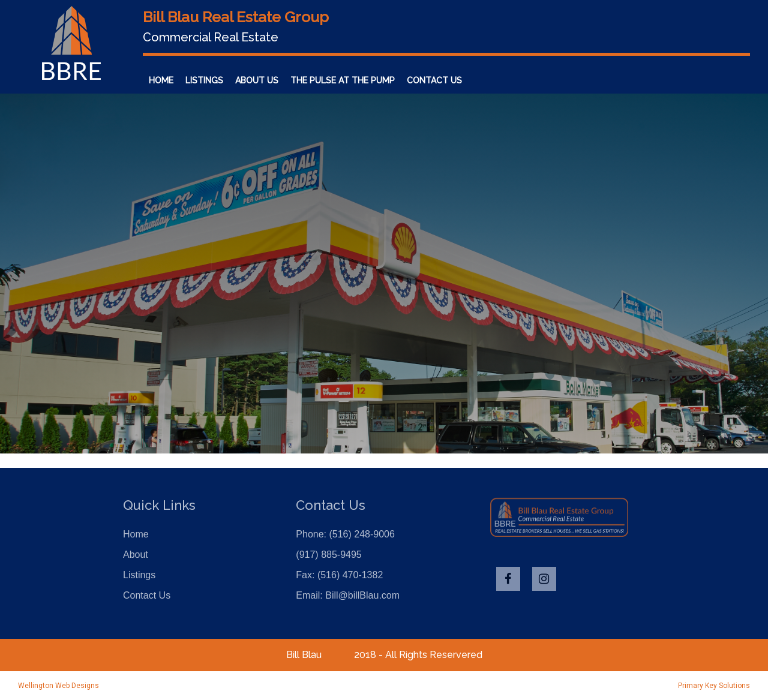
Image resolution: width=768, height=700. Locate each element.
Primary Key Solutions (714, 686)
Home (161, 80)
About (136, 555)
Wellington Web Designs (58, 686)
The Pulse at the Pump (343, 80)
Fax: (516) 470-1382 (339, 575)
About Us (257, 80)
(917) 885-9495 (328, 555)
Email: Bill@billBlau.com (348, 595)
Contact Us (434, 80)
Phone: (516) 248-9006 (345, 534)
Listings (204, 80)
